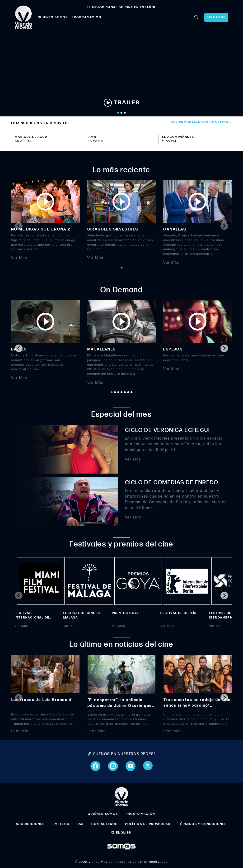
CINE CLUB (216, 17)
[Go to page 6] (128, 392)
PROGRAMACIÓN (86, 17)
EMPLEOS (61, 824)
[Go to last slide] (19, 348)
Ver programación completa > (201, 122)
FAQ (80, 824)
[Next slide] (224, 226)
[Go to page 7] (131, 392)
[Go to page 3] (118, 392)
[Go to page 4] (121, 392)
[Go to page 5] (125, 392)
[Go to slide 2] (121, 113)
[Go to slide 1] (118, 113)
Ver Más (19, 258)
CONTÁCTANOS (105, 824)
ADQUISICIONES (30, 824)
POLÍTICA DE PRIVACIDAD (148, 824)
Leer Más (21, 731)
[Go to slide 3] (125, 113)
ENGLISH (121, 833)
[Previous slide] (19, 226)
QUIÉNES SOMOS (53, 17)
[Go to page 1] (121, 268)
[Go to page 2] (115, 392)
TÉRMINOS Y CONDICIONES (203, 824)
